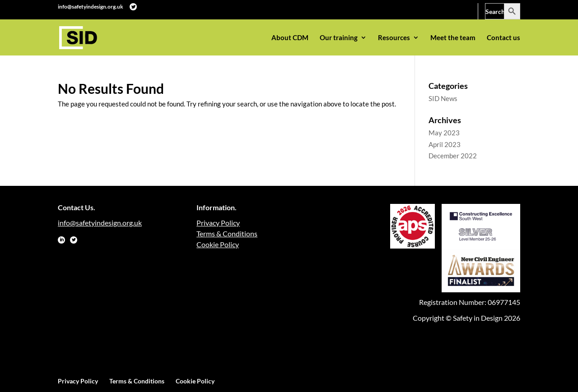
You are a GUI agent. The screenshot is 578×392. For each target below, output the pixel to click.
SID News (443, 98)
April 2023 (445, 144)
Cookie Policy (218, 244)
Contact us (503, 38)
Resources (394, 38)
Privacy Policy (218, 223)
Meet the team (453, 38)
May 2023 (444, 133)
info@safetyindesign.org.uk (91, 7)
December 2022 (453, 156)
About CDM (290, 38)
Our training (339, 38)
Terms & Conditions (227, 233)
